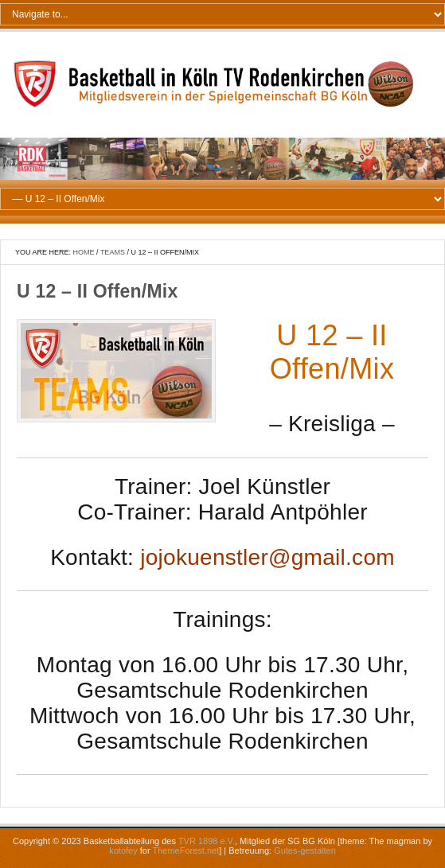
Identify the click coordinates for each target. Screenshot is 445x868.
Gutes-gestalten (305, 850)
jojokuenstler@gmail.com (267, 557)
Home (84, 252)
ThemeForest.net (185, 850)
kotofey (123, 850)
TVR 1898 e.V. (207, 841)
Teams (113, 252)
